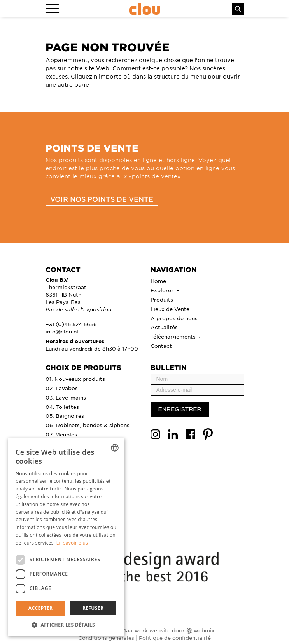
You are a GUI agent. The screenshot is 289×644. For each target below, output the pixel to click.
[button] (66, 625)
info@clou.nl (62, 331)
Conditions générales (106, 638)
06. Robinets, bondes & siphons (88, 425)
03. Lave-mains (66, 397)
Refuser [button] (93, 608)
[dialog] (66, 537)
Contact (161, 346)
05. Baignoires (65, 416)
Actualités (164, 327)
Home (158, 281)
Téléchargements (174, 336)
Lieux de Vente (170, 309)
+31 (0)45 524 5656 (71, 324)
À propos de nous (174, 318)
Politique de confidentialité (175, 638)
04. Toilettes (62, 407)
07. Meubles (61, 434)
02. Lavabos (62, 388)
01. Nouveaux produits (75, 379)
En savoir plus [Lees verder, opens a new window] (72, 543)
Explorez (163, 290)
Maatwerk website (146, 630)
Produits (163, 299)
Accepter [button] (41, 608)
